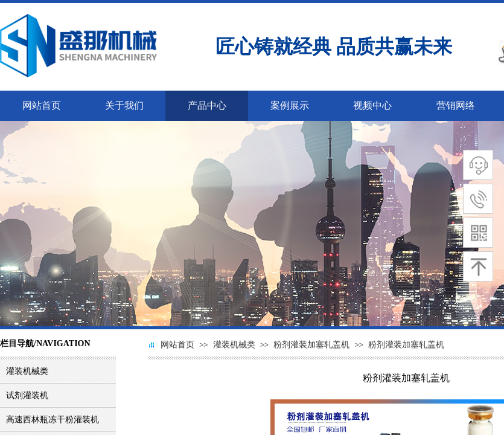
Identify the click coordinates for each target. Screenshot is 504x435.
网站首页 (177, 345)
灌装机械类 (234, 345)
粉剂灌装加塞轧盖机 (311, 345)
